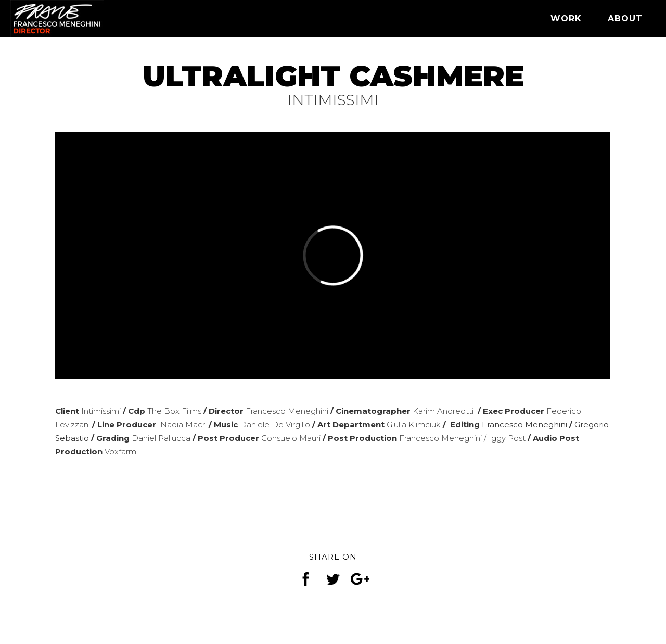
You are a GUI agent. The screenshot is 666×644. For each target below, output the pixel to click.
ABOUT (625, 18)
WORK (566, 18)
